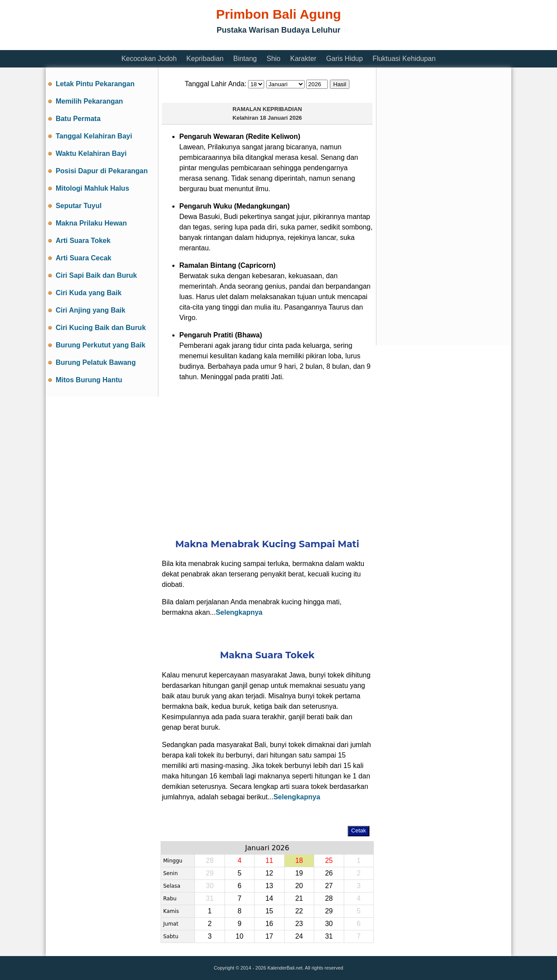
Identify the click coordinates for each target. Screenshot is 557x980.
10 (239, 936)
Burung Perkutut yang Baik (101, 345)
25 (329, 860)
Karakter (303, 59)
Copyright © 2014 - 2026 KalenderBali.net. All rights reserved (278, 968)
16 (269, 924)
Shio (273, 59)
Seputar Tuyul (79, 206)
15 (269, 911)
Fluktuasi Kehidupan (404, 59)
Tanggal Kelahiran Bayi (94, 136)
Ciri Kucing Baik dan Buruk (101, 328)
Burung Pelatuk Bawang (96, 362)
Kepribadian (205, 59)
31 (210, 898)
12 (269, 873)
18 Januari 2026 (281, 118)
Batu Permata (78, 119)
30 (210, 886)
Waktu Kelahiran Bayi (91, 153)
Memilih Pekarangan (89, 101)
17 (269, 936)
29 (210, 873)
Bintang (245, 59)
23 (299, 924)
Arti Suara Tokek (83, 241)
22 (299, 911)
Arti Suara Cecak (84, 258)
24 (299, 936)
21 (299, 898)
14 (269, 898)
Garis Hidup (344, 59)
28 (210, 860)
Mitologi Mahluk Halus (92, 188)
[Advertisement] (204, 45)
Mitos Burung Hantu (89, 380)
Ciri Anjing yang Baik (91, 310)
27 (329, 886)
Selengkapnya (239, 612)
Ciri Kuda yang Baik (89, 293)
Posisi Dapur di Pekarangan (102, 171)
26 (329, 873)
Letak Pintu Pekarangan (95, 84)
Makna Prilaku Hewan (91, 223)
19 (299, 873)
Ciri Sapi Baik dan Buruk (96, 275)
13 (269, 886)
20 (299, 886)
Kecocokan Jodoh (149, 59)
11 (269, 860)
